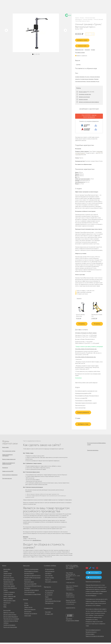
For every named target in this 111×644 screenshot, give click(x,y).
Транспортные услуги (80, 406)
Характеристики (79, 48)
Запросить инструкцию (84, 96)
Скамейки (6, 573)
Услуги (26, 7)
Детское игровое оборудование (11, 618)
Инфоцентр (17, 9)
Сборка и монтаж (28, 609)
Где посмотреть (28, 613)
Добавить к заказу (83, 39)
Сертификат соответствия (85, 93)
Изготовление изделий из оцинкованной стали (86, 392)
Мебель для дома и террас (9, 602)
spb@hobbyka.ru (70, 589)
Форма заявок (5, 448)
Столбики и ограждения (9, 594)
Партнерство (47, 588)
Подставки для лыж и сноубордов (11, 620)
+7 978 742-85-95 (51, 7)
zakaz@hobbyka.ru (37, 8)
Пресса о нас (48, 581)
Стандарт (78, 63)
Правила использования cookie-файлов (95, 638)
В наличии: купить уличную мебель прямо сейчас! (55, 2)
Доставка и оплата (80, 51)
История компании (50, 571)
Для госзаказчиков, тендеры (9, 452)
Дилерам (22, 7)
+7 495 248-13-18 (36, 5)
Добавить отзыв (83, 425)
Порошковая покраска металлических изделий (86, 404)
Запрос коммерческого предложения (7, 457)
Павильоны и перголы (9, 585)
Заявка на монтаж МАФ (8, 474)
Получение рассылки (7, 482)
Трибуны (6, 592)
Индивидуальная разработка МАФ (83, 394)
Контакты (22, 9)
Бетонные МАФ (7, 612)
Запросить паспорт (83, 98)
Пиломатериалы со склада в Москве (83, 401)
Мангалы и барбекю (8, 600)
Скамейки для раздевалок (9, 626)
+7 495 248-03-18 (70, 584)
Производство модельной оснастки (32, 577)
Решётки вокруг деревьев (9, 587)
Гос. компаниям (49, 596)
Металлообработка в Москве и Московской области (87, 397)
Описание (87, 48)
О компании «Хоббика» (49, 567)
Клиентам (25, 601)
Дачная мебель (7, 571)
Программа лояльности (91, 633)
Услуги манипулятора (80, 409)
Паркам (47, 598)
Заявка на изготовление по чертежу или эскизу (9, 466)
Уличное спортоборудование (10, 589)
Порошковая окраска (29, 583)
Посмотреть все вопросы (93, 452)
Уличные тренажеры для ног (93, 80)
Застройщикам (49, 600)
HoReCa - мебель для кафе (9, 598)
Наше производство (22, 5)
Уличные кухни (7, 604)
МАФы (5, 608)
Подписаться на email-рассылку (93, 583)
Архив (5, 606)
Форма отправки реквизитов (9, 461)
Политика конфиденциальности (93, 631)
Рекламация (5, 470)
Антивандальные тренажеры (87, 78)
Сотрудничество (48, 610)
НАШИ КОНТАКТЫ (70, 609)
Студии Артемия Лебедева (73, 622)
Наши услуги (26, 567)
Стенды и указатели (8, 596)
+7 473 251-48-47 (51, 5)
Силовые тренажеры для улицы (82, 75)
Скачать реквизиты (83, 413)
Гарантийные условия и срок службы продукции (86, 383)
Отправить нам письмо (81, 295)
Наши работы (17, 7)
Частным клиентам (50, 592)
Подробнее (78, 379)
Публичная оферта (90, 636)
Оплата (26, 605)
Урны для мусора (7, 577)
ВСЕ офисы (43, 8)
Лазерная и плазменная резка (31, 571)
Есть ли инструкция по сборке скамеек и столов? (96, 445)
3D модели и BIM (49, 615)
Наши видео (48, 613)
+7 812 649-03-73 (36, 7)
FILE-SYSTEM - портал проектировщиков (89, 115)
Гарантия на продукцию (30, 611)
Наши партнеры (49, 577)
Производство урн (49, 605)
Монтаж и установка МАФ (81, 399)
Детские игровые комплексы (10, 616)
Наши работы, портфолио (51, 583)
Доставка (26, 607)
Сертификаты (48, 575)
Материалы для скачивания (31, 615)
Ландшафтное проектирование (31, 592)
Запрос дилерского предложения (10, 478)
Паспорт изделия (83, 91)
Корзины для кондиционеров (10, 629)
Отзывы (93, 48)
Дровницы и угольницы (9, 614)
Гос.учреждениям (49, 594)
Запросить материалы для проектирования (89, 101)
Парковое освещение (8, 583)
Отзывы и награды (49, 579)
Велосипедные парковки (9, 581)
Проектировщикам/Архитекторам (53, 602)
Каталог (16, 5)
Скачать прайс (28, 617)
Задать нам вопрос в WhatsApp (83, 293)
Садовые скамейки (8, 575)
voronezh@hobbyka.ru (71, 604)
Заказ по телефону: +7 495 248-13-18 (85, 291)
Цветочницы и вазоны (9, 579)
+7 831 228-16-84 (51, 8)
